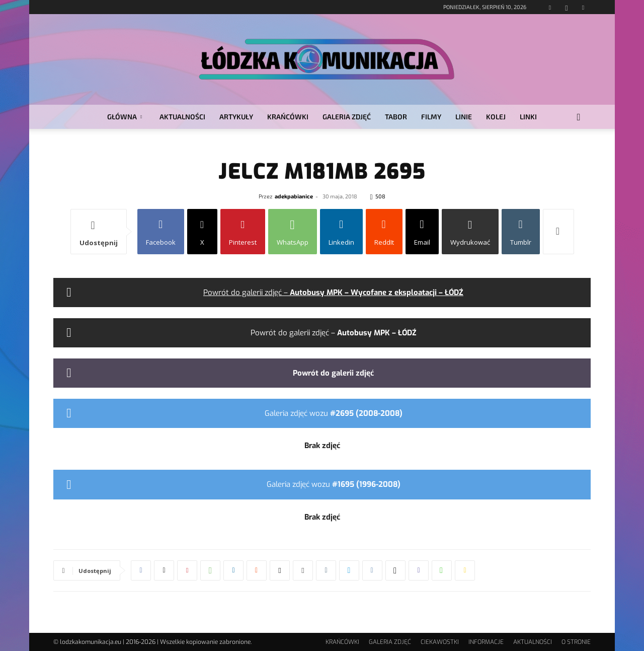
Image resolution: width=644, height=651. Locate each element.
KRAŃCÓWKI (288, 117)
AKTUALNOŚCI (182, 117)
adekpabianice (294, 196)
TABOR (396, 117)
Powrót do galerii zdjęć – (333, 293)
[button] (579, 118)
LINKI (528, 117)
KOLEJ (496, 117)
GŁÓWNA (125, 117)
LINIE (464, 117)
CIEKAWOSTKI (440, 642)
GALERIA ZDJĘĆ (347, 117)
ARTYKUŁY (236, 117)
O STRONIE (576, 642)
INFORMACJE (486, 642)
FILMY (431, 117)
